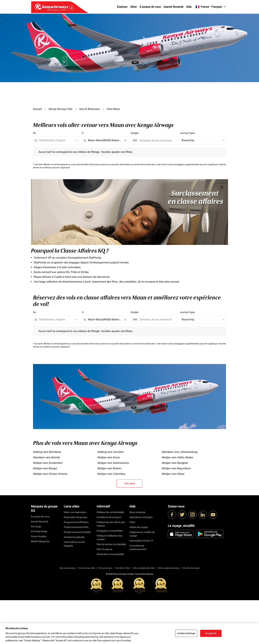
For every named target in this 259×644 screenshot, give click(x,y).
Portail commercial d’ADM (77, 532)
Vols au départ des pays (169, 568)
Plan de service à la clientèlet (111, 544)
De (34, 133)
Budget (135, 133)
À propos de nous (150, 7)
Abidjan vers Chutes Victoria (50, 474)
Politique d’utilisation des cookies (109, 537)
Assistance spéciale (74, 537)
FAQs (132, 522)
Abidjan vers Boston (109, 468)
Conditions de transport (109, 517)
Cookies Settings (186, 633)
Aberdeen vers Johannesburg (180, 452)
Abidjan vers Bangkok (175, 463)
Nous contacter (138, 512)
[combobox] (58, 140)
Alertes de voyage (139, 527)
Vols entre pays (105, 568)
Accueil (37, 109)
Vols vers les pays (67, 568)
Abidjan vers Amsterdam (48, 463)
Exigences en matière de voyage (142, 534)
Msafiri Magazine (40, 541)
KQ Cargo (36, 526)
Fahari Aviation (39, 536)
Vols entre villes (122, 568)
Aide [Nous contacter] (141, 517)
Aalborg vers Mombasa (47, 452)
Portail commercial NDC (76, 527)
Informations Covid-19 (141, 541)
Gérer (134, 7)
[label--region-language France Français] (211, 7)
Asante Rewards (173, 7)
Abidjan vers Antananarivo (113, 463)
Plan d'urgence (104, 549)
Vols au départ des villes (144, 568)
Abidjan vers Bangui (45, 468)
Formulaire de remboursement (138, 547)
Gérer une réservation (75, 512)
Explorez (122, 7)
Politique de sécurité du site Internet (111, 524)
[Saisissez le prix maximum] (157, 140)
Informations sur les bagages (74, 544)
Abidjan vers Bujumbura (176, 468)
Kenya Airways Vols (61, 109)
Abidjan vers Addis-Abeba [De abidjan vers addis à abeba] (177, 457)
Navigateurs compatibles (110, 531)
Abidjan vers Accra (109, 457)
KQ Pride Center (39, 531)
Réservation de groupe (76, 517)
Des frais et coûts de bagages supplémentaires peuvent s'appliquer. (188, 164)
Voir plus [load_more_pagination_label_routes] (129, 483)
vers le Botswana (90, 109)
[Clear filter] (125, 140)
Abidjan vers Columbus (111, 474)
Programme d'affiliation (76, 522)
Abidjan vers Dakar (173, 474)
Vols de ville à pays (191, 568)
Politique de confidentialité (110, 512)
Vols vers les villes (87, 568)
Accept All (211, 633)
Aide (189, 7)
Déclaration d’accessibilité (110, 554)
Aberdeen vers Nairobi (46, 457)
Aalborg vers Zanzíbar (111, 452)
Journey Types (187, 133)
